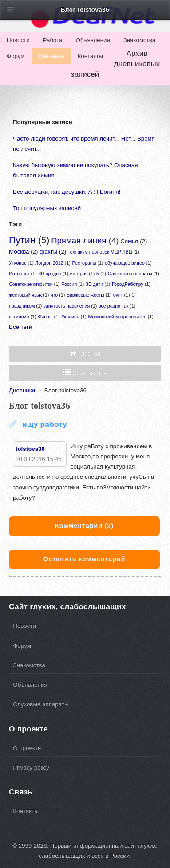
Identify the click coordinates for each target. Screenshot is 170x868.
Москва (19, 252)
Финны (45, 317)
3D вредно (50, 274)
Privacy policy (31, 768)
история (79, 274)
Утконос (18, 263)
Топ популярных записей (47, 208)
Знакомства (140, 40)
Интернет (19, 274)
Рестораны (84, 263)
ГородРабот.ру (128, 284)
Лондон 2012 (49, 263)
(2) (84, 526)
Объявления (93, 40)
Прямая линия (79, 240)
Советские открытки (31, 284)
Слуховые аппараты (130, 274)
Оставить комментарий (84, 559)
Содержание (89, 373)
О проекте (27, 748)
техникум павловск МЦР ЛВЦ (100, 252)
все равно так (113, 306)
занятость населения (67, 306)
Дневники (51, 56)
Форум (16, 56)
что (54, 295)
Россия (69, 284)
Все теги (20, 327)
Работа (53, 40)
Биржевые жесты (85, 295)
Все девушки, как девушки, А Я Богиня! (67, 192)
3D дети (94, 284)
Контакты (90, 56)
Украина (70, 317)
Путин (22, 240)
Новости (18, 40)
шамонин (19, 317)
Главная (88, 354)
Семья (129, 241)
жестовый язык (25, 295)
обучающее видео (125, 263)
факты (48, 252)
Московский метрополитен (117, 317)
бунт (118, 295)
